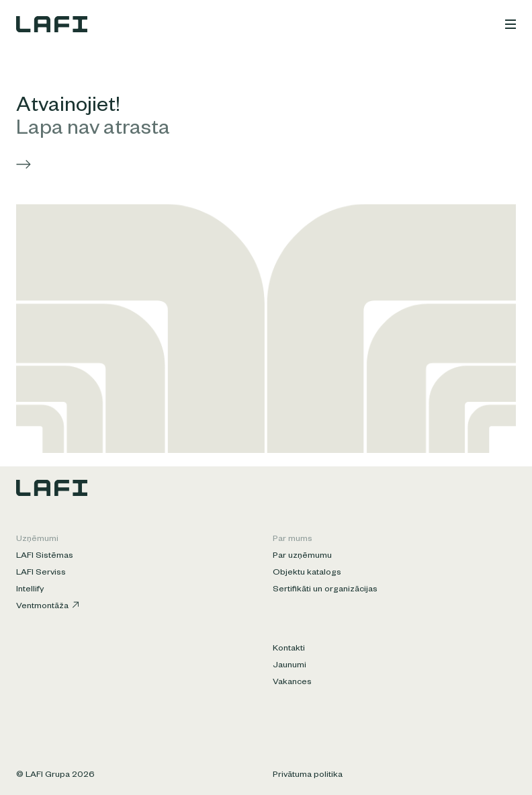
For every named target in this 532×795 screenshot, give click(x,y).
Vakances (292, 683)
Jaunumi (290, 666)
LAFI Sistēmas (45, 556)
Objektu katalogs (307, 573)
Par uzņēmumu (302, 556)
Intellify (30, 590)
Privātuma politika (308, 776)
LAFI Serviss (41, 573)
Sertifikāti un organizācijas (325, 590)
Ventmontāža (47, 606)
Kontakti (289, 649)
